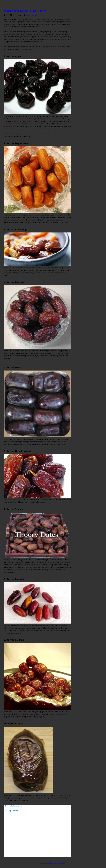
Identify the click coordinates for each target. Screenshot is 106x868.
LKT (7, 15)
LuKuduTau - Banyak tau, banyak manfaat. (57, 863)
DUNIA (28, 15)
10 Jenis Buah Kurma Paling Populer (25, 11)
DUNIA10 (35, 15)
